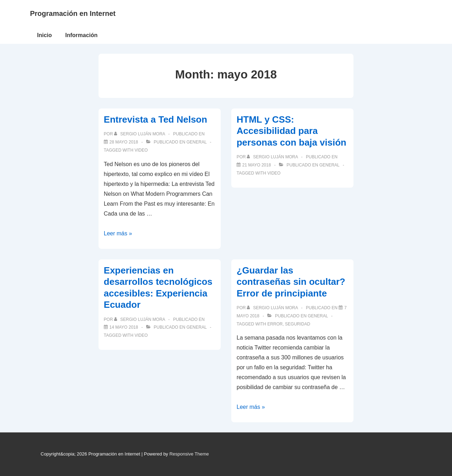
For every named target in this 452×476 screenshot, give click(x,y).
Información (82, 35)
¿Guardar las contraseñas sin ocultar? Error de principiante (291, 282)
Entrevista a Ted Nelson (156, 119)
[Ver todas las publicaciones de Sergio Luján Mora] (140, 134)
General (197, 142)
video (141, 150)
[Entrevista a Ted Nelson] (124, 142)
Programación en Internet (73, 13)
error (275, 324)
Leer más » (118, 233)
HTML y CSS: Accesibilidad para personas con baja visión (292, 131)
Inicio (44, 35)
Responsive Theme (189, 454)
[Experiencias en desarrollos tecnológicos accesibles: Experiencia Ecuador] (124, 327)
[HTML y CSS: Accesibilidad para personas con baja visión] (257, 165)
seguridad (298, 324)
